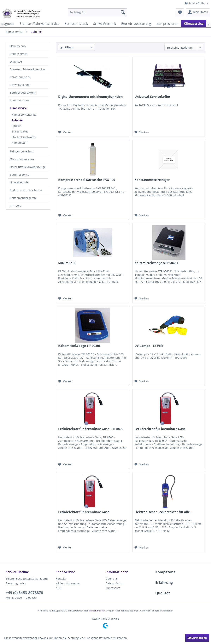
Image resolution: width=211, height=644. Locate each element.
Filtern (67, 47)
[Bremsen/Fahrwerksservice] (39, 24)
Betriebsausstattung (23, 92)
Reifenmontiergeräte (23, 198)
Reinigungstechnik (22, 151)
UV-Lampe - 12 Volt (149, 346)
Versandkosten (97, 611)
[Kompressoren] (167, 24)
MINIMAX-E (67, 263)
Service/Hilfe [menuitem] (195, 3)
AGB (58, 588)
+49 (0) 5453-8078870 (24, 593)
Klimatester (19, 143)
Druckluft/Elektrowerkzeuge (28, 167)
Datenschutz (114, 583)
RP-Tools (15, 206)
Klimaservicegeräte (24, 115)
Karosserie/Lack (20, 77)
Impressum (113, 588)
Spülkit (16, 126)
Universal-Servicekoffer (152, 97)
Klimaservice (18, 108)
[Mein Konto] (198, 12)
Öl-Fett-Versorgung (22, 159)
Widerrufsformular (68, 583)
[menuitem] (97, 12)
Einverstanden (197, 638)
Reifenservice (19, 54)
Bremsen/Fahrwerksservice (27, 69)
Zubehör (17, 120)
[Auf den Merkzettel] (65, 132)
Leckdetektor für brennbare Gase (160, 429)
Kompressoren (19, 100)
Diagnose (16, 61)
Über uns (112, 579)
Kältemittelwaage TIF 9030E (79, 346)
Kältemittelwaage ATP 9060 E (157, 263)
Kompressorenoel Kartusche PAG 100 (87, 180)
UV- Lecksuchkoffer (24, 137)
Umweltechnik (19, 182)
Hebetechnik (18, 46)
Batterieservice (20, 175)
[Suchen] (123, 12)
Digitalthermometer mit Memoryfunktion (91, 97)
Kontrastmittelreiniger (152, 180)
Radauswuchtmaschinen (26, 190)
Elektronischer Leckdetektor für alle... (164, 512)
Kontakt (61, 579)
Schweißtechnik (20, 85)
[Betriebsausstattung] (136, 24)
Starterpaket (20, 131)
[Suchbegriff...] (97, 12)
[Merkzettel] (180, 12)
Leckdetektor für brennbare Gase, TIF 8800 (91, 429)
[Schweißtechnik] (105, 24)
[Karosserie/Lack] (76, 24)
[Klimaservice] (194, 24)
